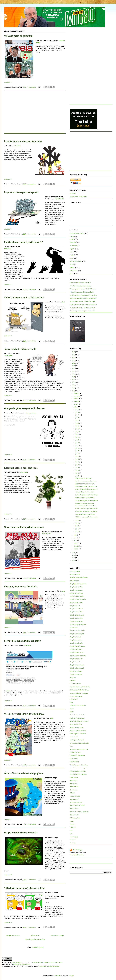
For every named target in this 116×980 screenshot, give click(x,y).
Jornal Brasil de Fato (76, 724)
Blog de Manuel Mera (76, 640)
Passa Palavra (74, 777)
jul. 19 (77, 443)
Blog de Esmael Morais (77, 609)
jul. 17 (77, 445)
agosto (76, 404)
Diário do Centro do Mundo (78, 706)
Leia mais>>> (8, 82)
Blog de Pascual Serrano (77, 652)
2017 (74, 377)
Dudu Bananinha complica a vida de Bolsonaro (83, 305)
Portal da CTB (74, 787)
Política (72, 267)
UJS (71, 834)
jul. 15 (77, 451)
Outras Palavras (74, 762)
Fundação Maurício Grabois (78, 715)
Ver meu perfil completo (77, 855)
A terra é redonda (75, 571)
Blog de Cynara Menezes (77, 596)
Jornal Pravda (74, 737)
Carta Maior (23, 472)
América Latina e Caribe (77, 233)
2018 (74, 374)
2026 (74, 352)
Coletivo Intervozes (75, 684)
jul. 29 (77, 415)
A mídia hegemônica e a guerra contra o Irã (82, 311)
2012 (74, 391)
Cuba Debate (74, 699)
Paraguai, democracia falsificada (21, 587)
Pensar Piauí (73, 784)
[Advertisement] (35, 113)
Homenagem (73, 246)
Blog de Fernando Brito (77, 612)
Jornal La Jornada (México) (78, 731)
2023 (74, 360)
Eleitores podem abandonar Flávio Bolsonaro (83, 289)
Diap (71, 702)
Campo (72, 236)
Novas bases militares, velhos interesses (24, 527)
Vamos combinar (31, 413)
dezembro (77, 393)
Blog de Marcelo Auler (76, 643)
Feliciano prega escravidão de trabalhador (82, 292)
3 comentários (32, 234)
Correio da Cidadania (76, 696)
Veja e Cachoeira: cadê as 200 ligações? (24, 298)
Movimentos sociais (76, 261)
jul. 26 (77, 423)
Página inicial (35, 936)
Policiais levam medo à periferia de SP (23, 242)
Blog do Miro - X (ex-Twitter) (78, 196)
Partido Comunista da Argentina (79, 768)
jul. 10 (77, 465)
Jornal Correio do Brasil (77, 727)
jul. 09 (77, 468)
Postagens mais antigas (57, 936)
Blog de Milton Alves (76, 649)
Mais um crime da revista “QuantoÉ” (80, 283)
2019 (74, 371)
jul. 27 (77, 420)
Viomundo (73, 843)
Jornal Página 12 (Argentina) (78, 734)
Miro (71, 258)
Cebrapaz (72, 681)
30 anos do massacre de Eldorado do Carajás (83, 301)
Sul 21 (72, 821)
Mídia (72, 255)
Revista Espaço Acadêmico (78, 806)
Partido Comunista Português (78, 774)
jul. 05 (77, 520)
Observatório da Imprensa (77, 755)
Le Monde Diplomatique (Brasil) (79, 743)
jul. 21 (77, 437)
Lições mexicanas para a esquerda (21, 192)
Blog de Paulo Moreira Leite (78, 656)
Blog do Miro (6, 962)
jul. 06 (77, 476)
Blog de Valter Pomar (76, 674)
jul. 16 (77, 448)
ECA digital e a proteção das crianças (80, 286)
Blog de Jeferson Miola (76, 618)
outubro (76, 399)
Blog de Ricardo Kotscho (77, 665)
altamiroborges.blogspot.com (21, 964)
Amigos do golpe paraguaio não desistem (25, 408)
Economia (73, 243)
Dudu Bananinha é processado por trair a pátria (83, 295)
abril (75, 541)
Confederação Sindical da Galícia (79, 690)
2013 (74, 388)
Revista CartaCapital (76, 802)
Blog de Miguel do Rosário (78, 646)
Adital (63, 591)
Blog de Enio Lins (75, 606)
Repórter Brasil (74, 799)
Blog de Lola (74, 627)
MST (71, 746)
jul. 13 (77, 456)
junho (76, 535)
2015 (74, 382)
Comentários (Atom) (38, 948)
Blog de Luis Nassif (76, 637)
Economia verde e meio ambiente (21, 468)
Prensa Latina (74, 790)
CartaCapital (8, 355)
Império (72, 249)
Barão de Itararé (74, 581)
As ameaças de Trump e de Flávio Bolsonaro (83, 308)
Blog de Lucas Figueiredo (77, 631)
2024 (74, 358)
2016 (74, 380)
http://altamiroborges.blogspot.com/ (49, 966)
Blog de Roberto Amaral (77, 668)
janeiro (76, 549)
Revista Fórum (74, 809)
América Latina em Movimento (79, 578)
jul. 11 (77, 462)
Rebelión (72, 793)
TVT (71, 830)
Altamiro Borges (77, 850)
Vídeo (72, 274)
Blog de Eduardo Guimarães (78, 599)
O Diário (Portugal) (75, 752)
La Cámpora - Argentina (77, 740)
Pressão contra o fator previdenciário (23, 141)
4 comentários (32, 184)
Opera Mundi (59, 199)
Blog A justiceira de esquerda (78, 584)
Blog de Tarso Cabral (76, 671)
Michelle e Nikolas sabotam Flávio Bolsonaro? (83, 298)
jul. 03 (77, 526)
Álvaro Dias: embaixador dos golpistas (24, 773)
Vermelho (18, 146)
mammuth (57, 975)
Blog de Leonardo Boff (76, 621)
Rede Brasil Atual (75, 796)
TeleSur (72, 824)
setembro (77, 401)
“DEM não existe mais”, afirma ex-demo (25, 888)
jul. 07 (77, 473)
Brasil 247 (73, 678)
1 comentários (32, 87)
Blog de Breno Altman (76, 593)
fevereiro (76, 546)
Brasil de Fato (46, 534)
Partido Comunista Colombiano (79, 765)
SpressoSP (7, 249)
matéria (8, 691)
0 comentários (32, 460)
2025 (74, 355)
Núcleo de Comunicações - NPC (79, 749)
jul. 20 (77, 440)
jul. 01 (77, 532)
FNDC (72, 712)
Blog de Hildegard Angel (77, 615)
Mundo (72, 264)
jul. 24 (77, 429)
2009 (74, 558)
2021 (74, 366)
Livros (72, 252)
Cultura (72, 239)
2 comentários (32, 578)
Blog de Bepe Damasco (77, 590)
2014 (74, 385)
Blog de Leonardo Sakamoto (78, 624)
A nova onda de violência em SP (20, 349)
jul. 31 (77, 409)
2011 (74, 552)
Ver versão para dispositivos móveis (35, 939)
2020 (74, 369)
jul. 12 (77, 459)
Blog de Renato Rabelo (76, 659)
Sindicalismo (74, 271)
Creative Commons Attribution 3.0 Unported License (47, 962)
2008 (74, 561)
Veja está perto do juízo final (19, 36)
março (76, 543)
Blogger (71, 975)
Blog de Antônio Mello (76, 587)
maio (75, 538)
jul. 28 (77, 418)
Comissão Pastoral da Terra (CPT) (80, 687)
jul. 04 (77, 523)
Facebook (73, 193)
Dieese (72, 709)
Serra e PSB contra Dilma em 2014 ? (23, 641)
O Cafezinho (27, 645)
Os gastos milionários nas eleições (21, 833)
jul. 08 (77, 470)
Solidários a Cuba (75, 818)
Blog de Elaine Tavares (76, 603)
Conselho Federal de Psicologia (79, 693)
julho (75, 407)
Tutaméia (72, 827)
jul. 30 (77, 412)
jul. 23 (77, 432)
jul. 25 (77, 426)
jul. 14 (77, 454)
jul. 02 (77, 529)
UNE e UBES (74, 837)
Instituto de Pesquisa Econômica (79, 721)
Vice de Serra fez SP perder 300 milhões (24, 714)
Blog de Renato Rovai (76, 662)
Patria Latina (74, 781)
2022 (74, 363)
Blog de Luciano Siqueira (77, 634)
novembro (77, 396)
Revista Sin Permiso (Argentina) (79, 812)
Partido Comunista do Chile (78, 771)
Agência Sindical (75, 574)
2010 (74, 555)
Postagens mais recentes (13, 936)
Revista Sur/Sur (74, 815)
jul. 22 (77, 434)
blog (63, 302)
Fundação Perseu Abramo (77, 718)
